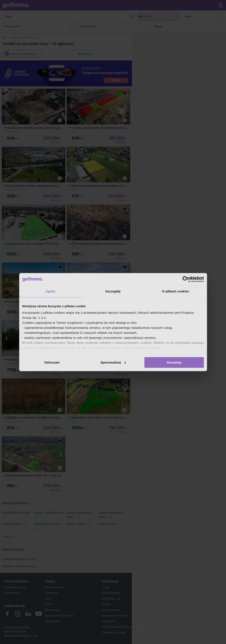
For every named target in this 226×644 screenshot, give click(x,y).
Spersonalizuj (113, 362)
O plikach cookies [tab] (176, 291)
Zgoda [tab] (51, 291)
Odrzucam (52, 362)
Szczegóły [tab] (113, 291)
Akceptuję (174, 362)
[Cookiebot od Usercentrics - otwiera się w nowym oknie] (186, 279)
